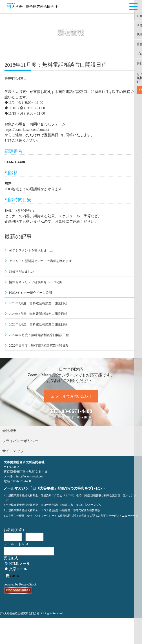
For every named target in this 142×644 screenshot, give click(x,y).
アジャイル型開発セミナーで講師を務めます (40, 261)
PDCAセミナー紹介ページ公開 (30, 293)
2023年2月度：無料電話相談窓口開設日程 (38, 314)
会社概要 (9, 431)
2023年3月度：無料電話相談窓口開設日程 (38, 303)
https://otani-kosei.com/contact (27, 130)
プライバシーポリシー (20, 441)
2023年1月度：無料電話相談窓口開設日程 (38, 324)
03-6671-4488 (77, 411)
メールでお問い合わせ (71, 396)
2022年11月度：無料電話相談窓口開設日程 (39, 346)
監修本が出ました (22, 272)
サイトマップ (13, 451)
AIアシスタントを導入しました (31, 250)
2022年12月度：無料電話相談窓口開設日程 (39, 335)
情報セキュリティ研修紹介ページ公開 (36, 282)
